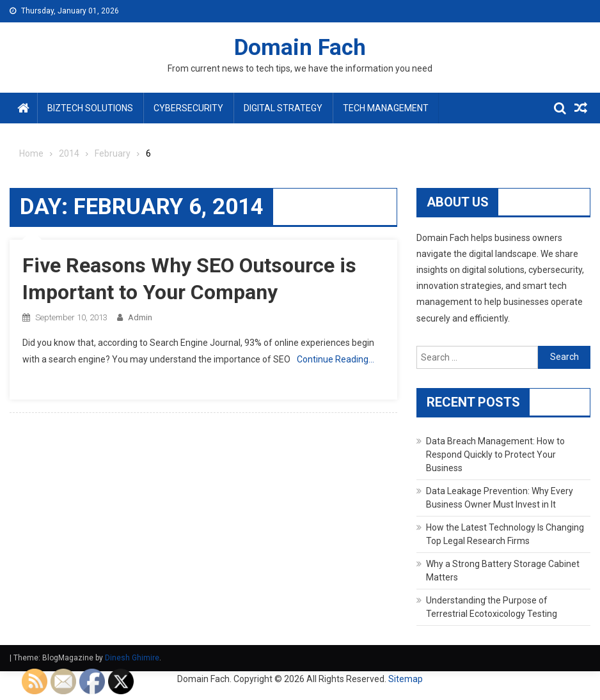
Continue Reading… (336, 359)
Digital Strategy (283, 108)
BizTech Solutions (90, 108)
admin (140, 317)
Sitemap (406, 679)
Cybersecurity (188, 108)
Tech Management (386, 108)
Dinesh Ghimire (132, 658)
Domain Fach (300, 48)
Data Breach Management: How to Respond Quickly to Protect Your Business (495, 455)
